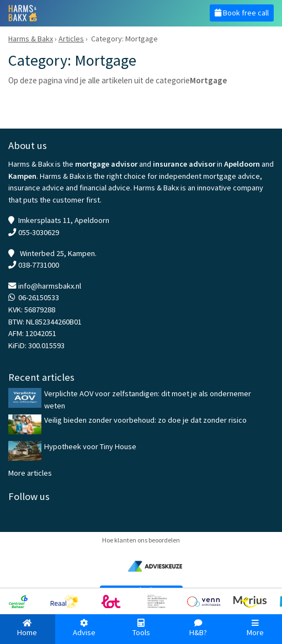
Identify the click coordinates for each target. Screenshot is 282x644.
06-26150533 (39, 297)
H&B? (198, 628)
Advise (84, 628)
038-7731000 (39, 265)
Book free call (242, 13)
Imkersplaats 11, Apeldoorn (64, 220)
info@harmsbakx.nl (50, 286)
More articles (30, 473)
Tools (141, 628)
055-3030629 (39, 232)
